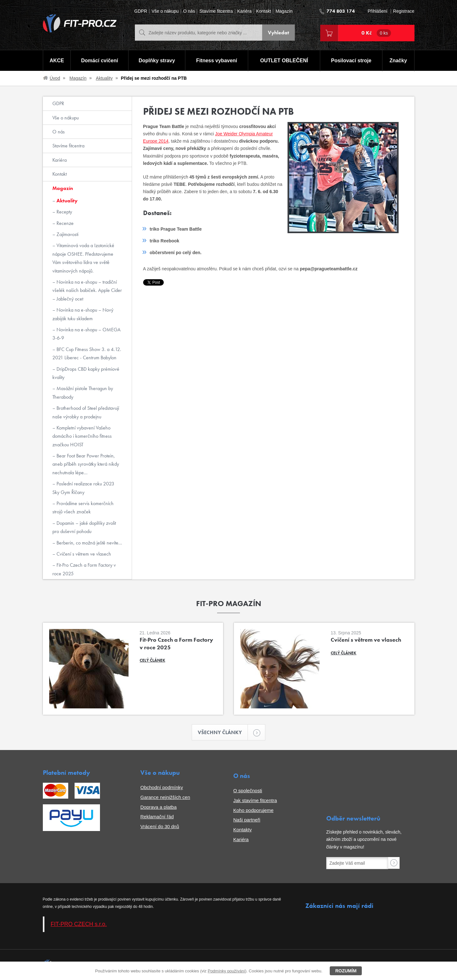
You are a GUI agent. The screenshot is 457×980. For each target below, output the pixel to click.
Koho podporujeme (253, 810)
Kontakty (242, 830)
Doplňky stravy (157, 61)
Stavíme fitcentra (216, 11)
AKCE (57, 61)
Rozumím (346, 971)
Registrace (404, 11)
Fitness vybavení (217, 61)
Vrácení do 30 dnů (160, 826)
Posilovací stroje (351, 61)
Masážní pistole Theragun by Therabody (83, 392)
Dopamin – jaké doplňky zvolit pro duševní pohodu (84, 527)
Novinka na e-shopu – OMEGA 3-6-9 (86, 334)
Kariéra (245, 11)
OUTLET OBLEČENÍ (284, 61)
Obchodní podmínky (162, 787)
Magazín (284, 11)
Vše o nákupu (165, 11)
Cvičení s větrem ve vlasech (83, 554)
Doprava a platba (158, 807)
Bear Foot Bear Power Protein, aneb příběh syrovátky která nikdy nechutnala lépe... (86, 464)
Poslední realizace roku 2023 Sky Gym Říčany (83, 488)
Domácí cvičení (99, 61)
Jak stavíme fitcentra (255, 800)
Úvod (55, 78)
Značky (398, 61)
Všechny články (223, 732)
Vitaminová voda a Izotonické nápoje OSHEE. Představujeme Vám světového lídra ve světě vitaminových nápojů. (83, 258)
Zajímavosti (67, 234)
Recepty (64, 212)
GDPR (141, 11)
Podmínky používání (226, 971)
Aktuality (104, 78)
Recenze (64, 223)
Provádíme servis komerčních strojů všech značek (83, 507)
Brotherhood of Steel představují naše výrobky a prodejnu (86, 412)
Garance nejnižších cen (165, 797)
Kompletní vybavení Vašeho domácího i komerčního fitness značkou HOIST (82, 436)
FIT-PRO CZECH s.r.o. (79, 924)
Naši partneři (247, 820)
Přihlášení (377, 11)
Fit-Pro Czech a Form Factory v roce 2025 (84, 569)
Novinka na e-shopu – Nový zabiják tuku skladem (83, 314)
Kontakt (264, 11)
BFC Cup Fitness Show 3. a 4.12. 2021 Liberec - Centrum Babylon (87, 353)
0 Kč (376, 33)
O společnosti (248, 791)
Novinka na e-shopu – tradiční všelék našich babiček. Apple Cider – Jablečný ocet (87, 290)
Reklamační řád (157, 817)
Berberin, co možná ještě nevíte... (89, 543)
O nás (189, 11)
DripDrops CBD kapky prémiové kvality (86, 373)
